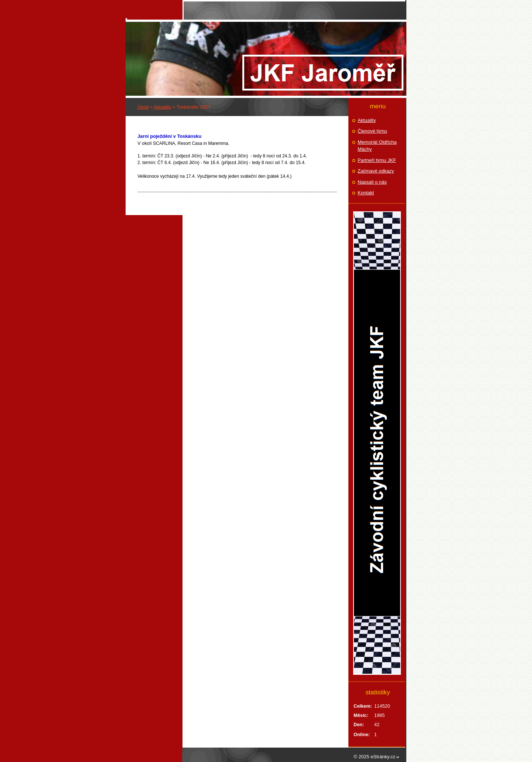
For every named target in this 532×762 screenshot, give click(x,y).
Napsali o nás (372, 182)
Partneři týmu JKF (377, 160)
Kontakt (366, 193)
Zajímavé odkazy (376, 171)
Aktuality (162, 107)
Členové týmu (372, 131)
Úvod (143, 107)
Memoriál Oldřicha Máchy (377, 146)
